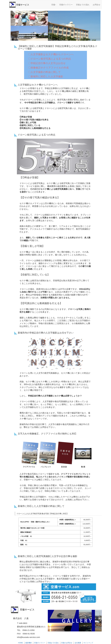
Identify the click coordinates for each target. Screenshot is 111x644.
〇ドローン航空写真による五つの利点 (50, 59)
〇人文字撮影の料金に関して (44, 72)
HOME (21, 643)
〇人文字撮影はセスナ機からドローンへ (51, 54)
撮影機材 (29, 643)
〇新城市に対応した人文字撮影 (46, 76)
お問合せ (97, 5)
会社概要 (78, 643)
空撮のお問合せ (67, 643)
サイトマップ (88, 643)
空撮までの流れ (83, 5)
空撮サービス (23, 5)
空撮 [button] (54, 5)
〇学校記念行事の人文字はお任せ (47, 63)
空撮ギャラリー (66, 5)
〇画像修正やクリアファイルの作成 (48, 68)
